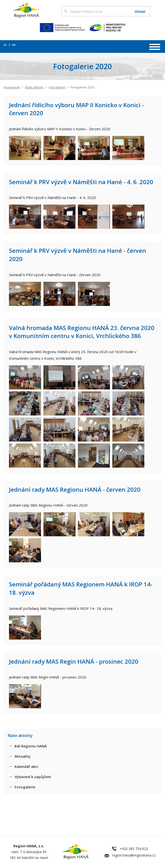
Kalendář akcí (26, 766)
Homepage (12, 87)
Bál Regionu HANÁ (31, 746)
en (14, 45)
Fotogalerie (57, 87)
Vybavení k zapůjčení (33, 777)
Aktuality (23, 756)
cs (5, 45)
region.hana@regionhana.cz (134, 855)
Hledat (140, 11)
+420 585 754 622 (134, 849)
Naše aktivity (34, 87)
